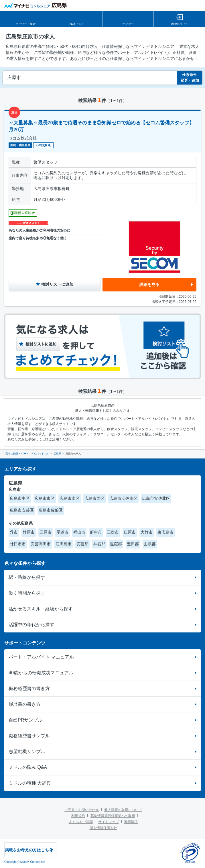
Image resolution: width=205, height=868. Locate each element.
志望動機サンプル (27, 752)
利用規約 (78, 816)
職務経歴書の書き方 (29, 688)
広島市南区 (70, 498)
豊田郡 (133, 544)
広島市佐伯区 (51, 510)
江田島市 (64, 544)
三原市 (46, 532)
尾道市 (62, 532)
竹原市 (29, 532)
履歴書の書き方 (25, 704)
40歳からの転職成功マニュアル (41, 673)
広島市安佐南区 (123, 498)
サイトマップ (109, 822)
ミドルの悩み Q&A (28, 767)
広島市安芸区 (22, 510)
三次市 (113, 532)
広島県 (57, 454)
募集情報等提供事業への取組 (113, 816)
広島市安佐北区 (156, 498)
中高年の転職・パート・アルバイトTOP (26, 454)
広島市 (15, 489)
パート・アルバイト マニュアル (41, 657)
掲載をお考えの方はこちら (29, 850)
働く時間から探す (27, 593)
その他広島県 (21, 523)
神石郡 (99, 544)
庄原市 (130, 532)
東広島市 (165, 532)
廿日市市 (18, 544)
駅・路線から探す (27, 577)
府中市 (96, 532)
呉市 (14, 532)
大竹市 (147, 532)
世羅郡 (116, 544)
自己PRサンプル (25, 720)
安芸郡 (82, 544)
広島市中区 (20, 498)
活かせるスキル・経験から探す (41, 609)
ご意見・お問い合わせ (82, 810)
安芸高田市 (41, 544)
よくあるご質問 (81, 822)
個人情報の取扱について (123, 810)
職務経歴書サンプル (29, 736)
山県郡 (150, 544)
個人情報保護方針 (103, 828)
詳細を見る (149, 285)
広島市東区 (45, 498)
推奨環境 (131, 822)
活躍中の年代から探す (31, 625)
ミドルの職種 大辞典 (30, 783)
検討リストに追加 (57, 284)
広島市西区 (94, 498)
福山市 (79, 532)
